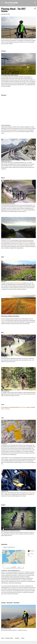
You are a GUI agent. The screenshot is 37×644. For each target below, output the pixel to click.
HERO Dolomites (23, 407)
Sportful (22, 210)
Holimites (10, 458)
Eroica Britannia (6, 409)
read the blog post (30, 493)
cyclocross (14, 132)
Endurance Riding (9, 638)
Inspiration (17, 638)
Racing (23, 638)
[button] (35, 9)
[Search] (35, 3)
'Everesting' (9, 240)
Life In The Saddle (11, 3)
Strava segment (26, 243)
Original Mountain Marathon (15, 283)
